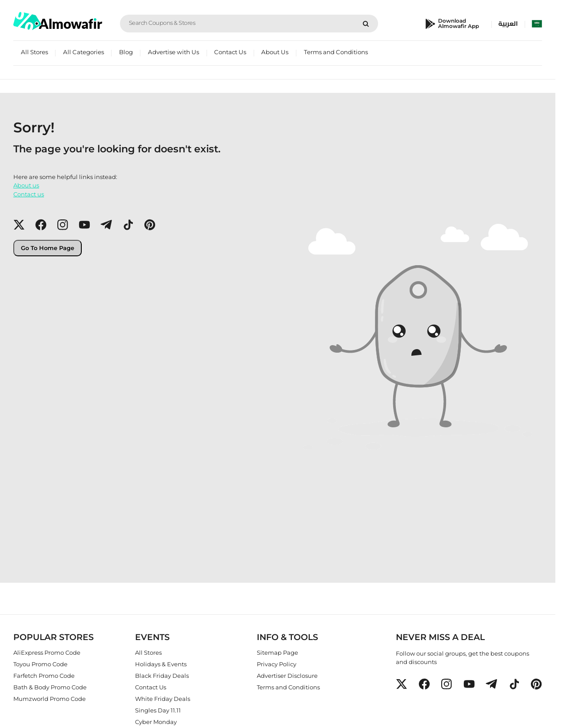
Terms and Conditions (336, 52)
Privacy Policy (277, 664)
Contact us (29, 194)
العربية (508, 24)
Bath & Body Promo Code (50, 687)
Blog (126, 52)
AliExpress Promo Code (47, 652)
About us (26, 185)
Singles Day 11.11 (158, 710)
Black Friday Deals (162, 675)
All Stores (34, 52)
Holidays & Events (161, 664)
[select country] (537, 24)
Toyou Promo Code (40, 664)
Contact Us (230, 52)
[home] (58, 21)
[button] (19, 225)
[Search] (366, 24)
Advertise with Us (173, 52)
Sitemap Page (277, 652)
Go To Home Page (48, 248)
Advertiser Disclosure (287, 675)
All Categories (84, 52)
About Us (275, 52)
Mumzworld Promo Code (50, 698)
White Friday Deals (163, 698)
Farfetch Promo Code (44, 675)
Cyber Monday (156, 721)
